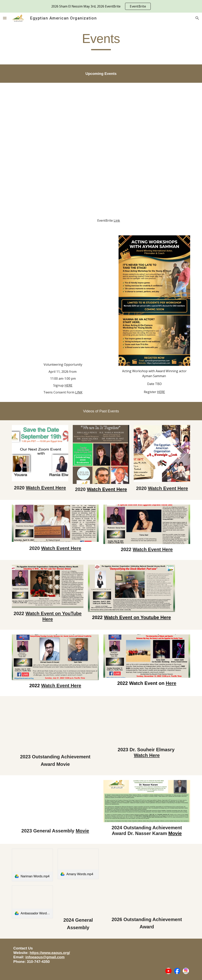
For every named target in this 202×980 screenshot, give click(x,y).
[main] (101, 40)
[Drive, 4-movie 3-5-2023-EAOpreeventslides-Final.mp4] (55, 726)
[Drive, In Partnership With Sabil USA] (63, 298)
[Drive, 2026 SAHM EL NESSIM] (109, 151)
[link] (32, 865)
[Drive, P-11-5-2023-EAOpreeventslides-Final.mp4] (55, 802)
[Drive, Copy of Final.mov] (147, 881)
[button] (5, 18)
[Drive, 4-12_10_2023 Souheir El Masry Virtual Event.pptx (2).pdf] (147, 722)
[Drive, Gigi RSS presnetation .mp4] (78, 899)
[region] (101, 6)
